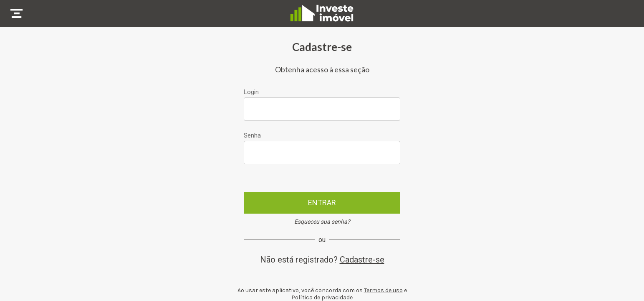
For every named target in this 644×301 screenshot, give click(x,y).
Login (251, 92)
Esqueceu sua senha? (322, 222)
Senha (252, 135)
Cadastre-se (362, 260)
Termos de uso (383, 290)
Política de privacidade (322, 297)
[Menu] (17, 13)
